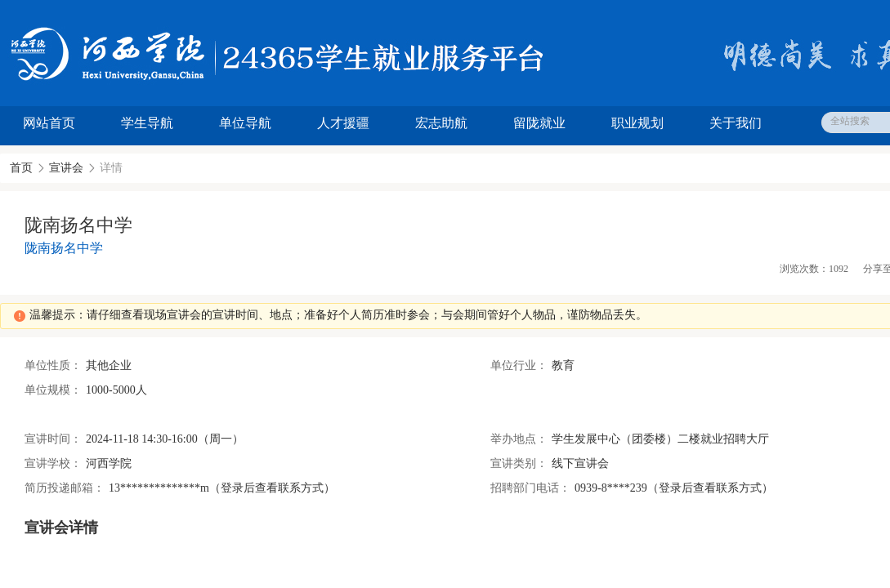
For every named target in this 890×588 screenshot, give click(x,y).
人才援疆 (343, 123)
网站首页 (49, 123)
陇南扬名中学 (64, 248)
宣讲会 (66, 168)
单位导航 (245, 123)
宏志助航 (441, 123)
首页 (21, 168)
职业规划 (637, 123)
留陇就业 (539, 123)
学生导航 (147, 123)
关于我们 (736, 123)
